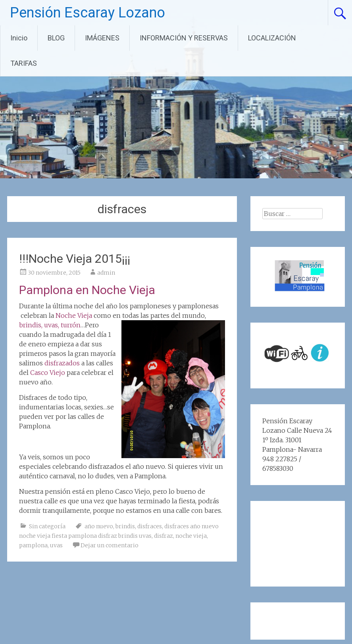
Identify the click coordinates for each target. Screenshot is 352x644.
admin (106, 273)
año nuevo (99, 526)
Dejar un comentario (110, 545)
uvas (56, 545)
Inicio (19, 38)
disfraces (150, 526)
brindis (125, 526)
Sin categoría (47, 526)
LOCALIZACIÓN (272, 38)
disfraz (163, 536)
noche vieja (191, 536)
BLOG (56, 38)
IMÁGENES (102, 38)
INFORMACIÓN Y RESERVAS (184, 38)
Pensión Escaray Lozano (88, 13)
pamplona (33, 545)
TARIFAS (24, 63)
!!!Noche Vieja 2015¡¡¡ (75, 259)
